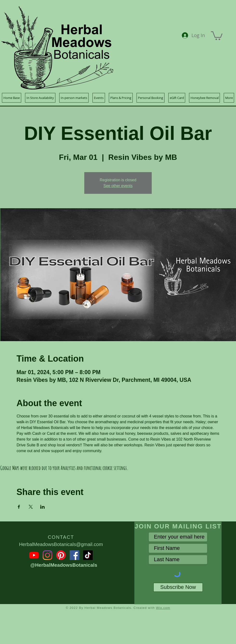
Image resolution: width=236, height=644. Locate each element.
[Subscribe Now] (178, 587)
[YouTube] (34, 555)
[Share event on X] (31, 507)
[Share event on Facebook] (19, 507)
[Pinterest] (61, 555)
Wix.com (163, 608)
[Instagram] (47, 555)
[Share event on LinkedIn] (43, 507)
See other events (118, 186)
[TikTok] (88, 555)
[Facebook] (74, 555)
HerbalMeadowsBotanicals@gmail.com (61, 544)
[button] (217, 35)
